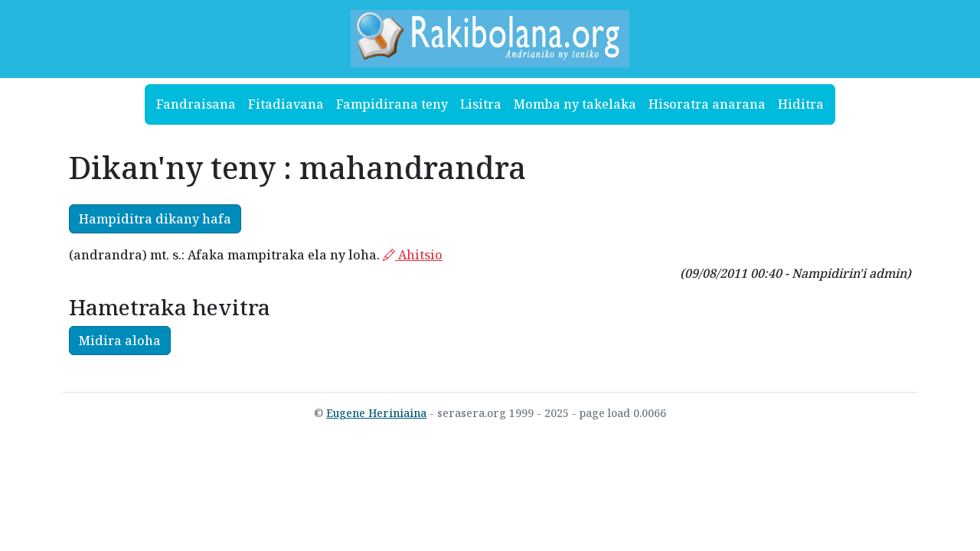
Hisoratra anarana (707, 104)
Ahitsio (413, 255)
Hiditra (801, 104)
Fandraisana (196, 104)
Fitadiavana (286, 104)
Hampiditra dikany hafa (155, 219)
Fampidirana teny (392, 104)
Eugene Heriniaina (376, 413)
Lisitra (481, 104)
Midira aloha (120, 341)
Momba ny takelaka (575, 104)
